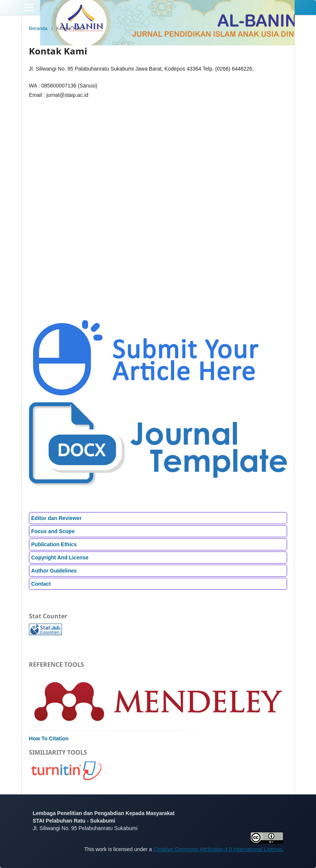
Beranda (38, 28)
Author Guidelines (54, 571)
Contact (41, 584)
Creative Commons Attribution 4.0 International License (218, 849)
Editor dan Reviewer (56, 518)
